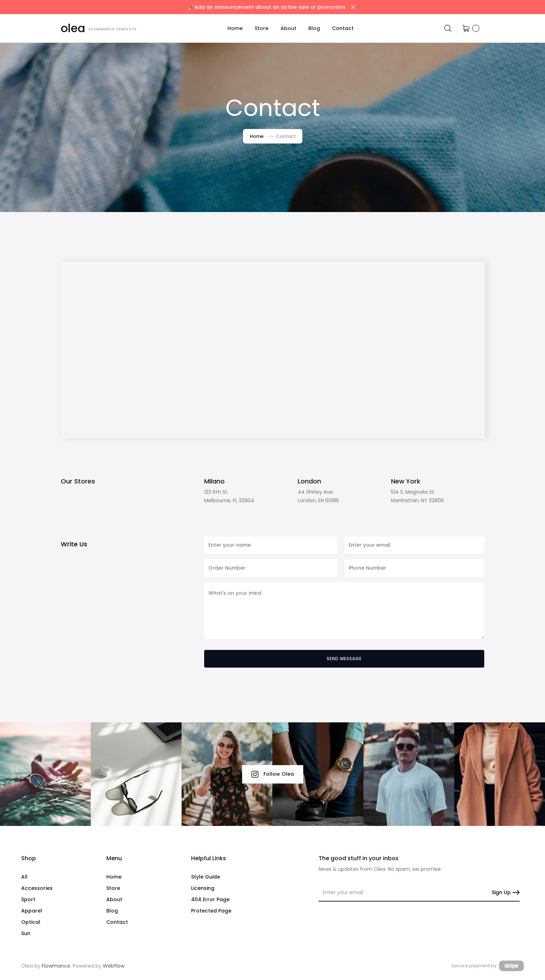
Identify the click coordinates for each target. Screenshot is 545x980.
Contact (343, 28)
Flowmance (56, 966)
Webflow (114, 966)
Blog (314, 28)
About (288, 28)
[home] (99, 28)
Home (235, 28)
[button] (262, 28)
